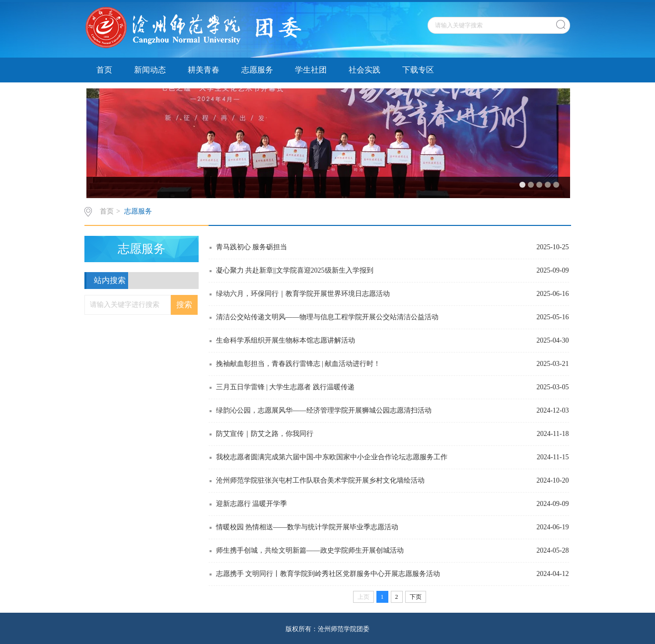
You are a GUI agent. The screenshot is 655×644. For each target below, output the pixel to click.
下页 (416, 597)
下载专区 (418, 70)
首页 (104, 70)
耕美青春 (204, 70)
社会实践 (364, 70)
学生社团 (311, 70)
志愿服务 (257, 70)
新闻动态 (150, 70)
